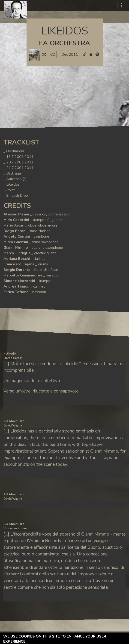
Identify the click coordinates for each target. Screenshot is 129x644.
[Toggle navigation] (121, 5)
